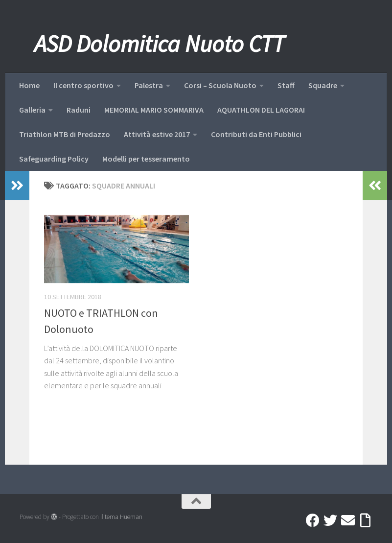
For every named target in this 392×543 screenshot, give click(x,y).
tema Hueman (124, 517)
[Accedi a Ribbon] (366, 520)
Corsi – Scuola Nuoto (220, 85)
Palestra (149, 85)
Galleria (32, 110)
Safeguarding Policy (54, 159)
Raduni (79, 110)
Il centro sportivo (83, 85)
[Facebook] (313, 520)
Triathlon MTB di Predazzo (65, 134)
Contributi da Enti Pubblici (256, 134)
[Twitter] (330, 520)
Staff (286, 85)
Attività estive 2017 (157, 134)
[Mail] (348, 520)
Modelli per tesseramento (146, 159)
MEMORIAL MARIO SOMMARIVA (154, 110)
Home (29, 85)
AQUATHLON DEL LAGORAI (261, 110)
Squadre (323, 85)
